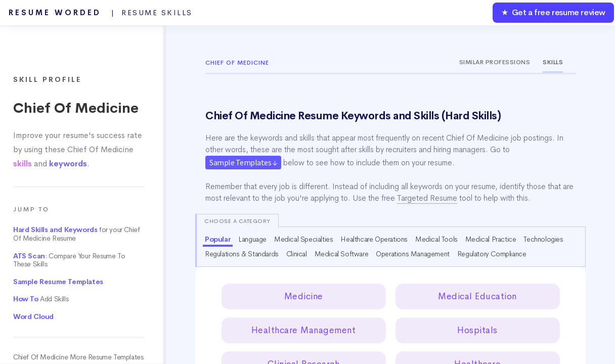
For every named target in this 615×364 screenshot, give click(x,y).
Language (252, 239)
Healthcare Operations (374, 239)
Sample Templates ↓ (243, 162)
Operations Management (413, 254)
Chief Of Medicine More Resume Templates (78, 357)
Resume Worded (101, 13)
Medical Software (342, 254)
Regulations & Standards (242, 254)
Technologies (543, 239)
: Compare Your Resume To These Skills (69, 260)
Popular (218, 239)
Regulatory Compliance (492, 254)
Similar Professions (495, 62)
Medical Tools (436, 239)
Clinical (297, 254)
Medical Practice (491, 239)
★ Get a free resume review (553, 12)
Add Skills (41, 299)
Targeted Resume (427, 198)
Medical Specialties (303, 239)
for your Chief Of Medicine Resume (76, 234)
